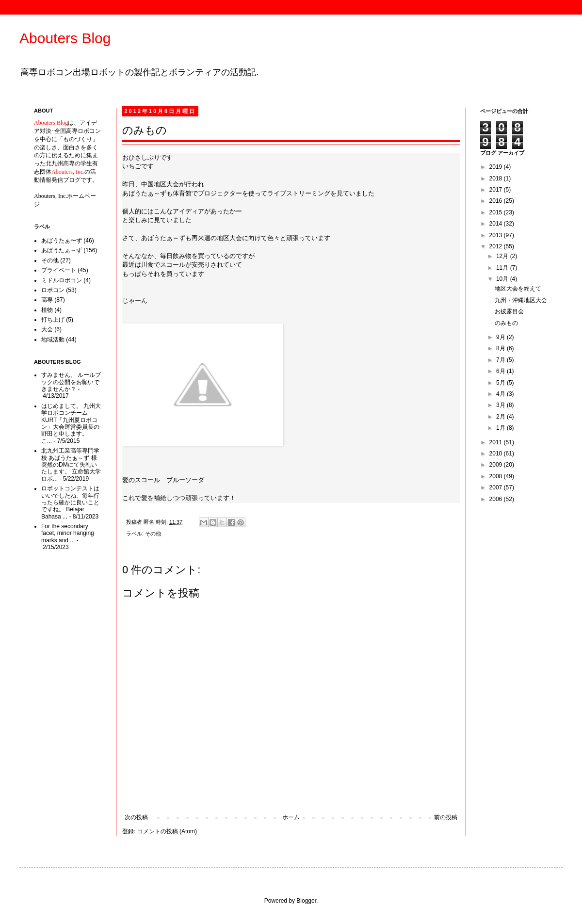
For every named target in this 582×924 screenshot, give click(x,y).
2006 (497, 499)
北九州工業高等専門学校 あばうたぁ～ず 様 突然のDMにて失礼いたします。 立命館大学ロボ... (71, 465)
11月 (503, 268)
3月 (501, 405)
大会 (47, 329)
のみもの (506, 323)
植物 (47, 310)
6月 (501, 371)
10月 (503, 279)
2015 (497, 212)
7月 (501, 360)
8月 (501, 348)
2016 (497, 201)
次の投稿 (136, 817)
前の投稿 (446, 817)
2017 (497, 190)
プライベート (59, 270)
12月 (503, 256)
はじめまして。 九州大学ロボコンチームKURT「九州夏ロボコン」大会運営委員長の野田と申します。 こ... (71, 423)
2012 (497, 246)
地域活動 (53, 340)
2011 (497, 442)
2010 (497, 454)
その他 (153, 534)
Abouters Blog (65, 38)
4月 (501, 394)
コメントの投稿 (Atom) (167, 831)
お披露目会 (509, 311)
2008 (497, 476)
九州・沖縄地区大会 (521, 300)
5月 (501, 383)
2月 (501, 417)
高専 (47, 300)
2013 (497, 235)
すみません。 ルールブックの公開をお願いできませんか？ (71, 382)
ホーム (291, 817)
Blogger (306, 901)
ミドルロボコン (62, 280)
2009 (497, 465)
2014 (497, 224)
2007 (497, 487)
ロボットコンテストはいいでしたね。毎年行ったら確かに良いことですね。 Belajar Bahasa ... (70, 503)
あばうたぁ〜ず (62, 241)
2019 (497, 167)
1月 (501, 428)
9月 (501, 337)
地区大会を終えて (518, 289)
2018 (497, 178)
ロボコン (53, 290)
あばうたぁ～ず (62, 250)
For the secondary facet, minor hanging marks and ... (68, 533)
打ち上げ (53, 320)
